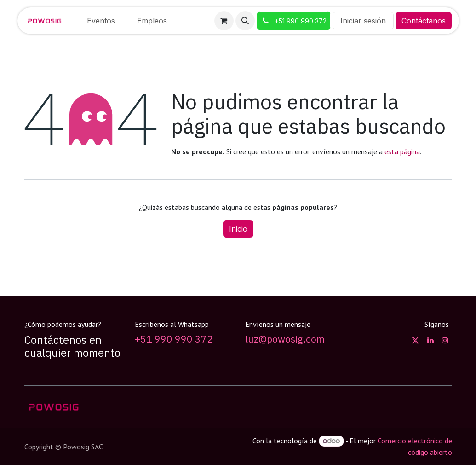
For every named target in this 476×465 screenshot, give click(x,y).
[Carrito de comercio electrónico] (224, 21)
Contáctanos (424, 21)
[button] (245, 21)
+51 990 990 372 (174, 339)
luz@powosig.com (285, 339)
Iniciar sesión (363, 21)
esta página (402, 151)
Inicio (238, 229)
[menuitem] (101, 21)
